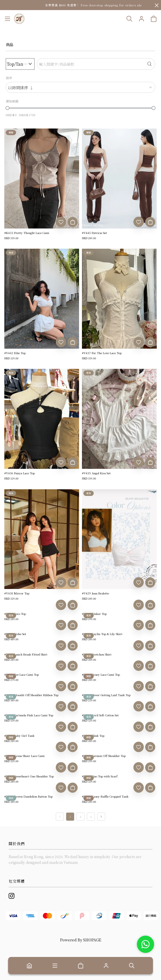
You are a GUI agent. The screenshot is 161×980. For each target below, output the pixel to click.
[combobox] (80, 87)
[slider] (7, 108)
